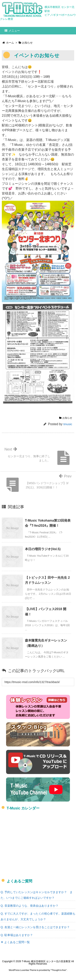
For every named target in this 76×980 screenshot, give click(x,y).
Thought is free (59, 970)
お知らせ (67, 418)
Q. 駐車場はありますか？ (17, 935)
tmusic (68, 424)
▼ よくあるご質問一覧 (15, 942)
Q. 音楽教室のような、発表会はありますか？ (29, 906)
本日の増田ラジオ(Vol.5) (43, 549)
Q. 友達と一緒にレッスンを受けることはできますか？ (35, 927)
